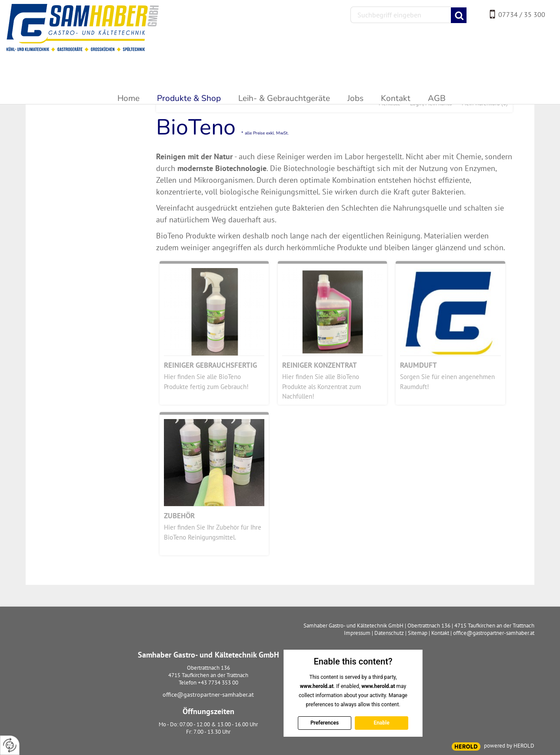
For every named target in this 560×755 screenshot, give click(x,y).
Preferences (324, 723)
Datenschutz (389, 633)
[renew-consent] (10, 745)
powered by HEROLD (509, 746)
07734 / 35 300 (522, 14)
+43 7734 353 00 (218, 683)
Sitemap (418, 633)
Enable (381, 723)
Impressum (357, 633)
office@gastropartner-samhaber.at (208, 695)
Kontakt (440, 633)
